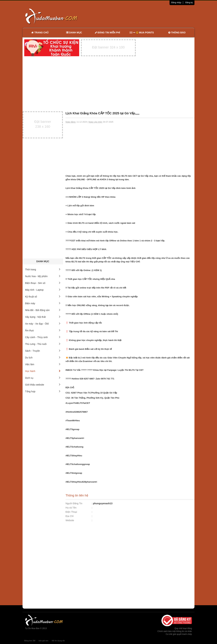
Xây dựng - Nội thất (43, 317)
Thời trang (43, 269)
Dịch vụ (43, 378)
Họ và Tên (71, 508)
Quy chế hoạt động (183, 628)
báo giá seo (43, 641)
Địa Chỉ (70, 516)
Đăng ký (189, 3)
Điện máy (43, 303)
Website (70, 520)
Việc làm (43, 364)
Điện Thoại (71, 512)
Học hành (43, 371)
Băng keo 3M (30, 641)
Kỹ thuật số (43, 297)
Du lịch (43, 358)
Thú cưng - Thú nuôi (43, 344)
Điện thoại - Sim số (43, 283)
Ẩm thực (43, 330)
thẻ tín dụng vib (58, 641)
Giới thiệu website (43, 385)
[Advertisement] (144, 16)
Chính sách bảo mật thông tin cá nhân (175, 631)
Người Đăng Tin (74, 503)
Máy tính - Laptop (43, 290)
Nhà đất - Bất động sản (43, 310)
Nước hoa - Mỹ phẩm (43, 276)
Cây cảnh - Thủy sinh (43, 337)
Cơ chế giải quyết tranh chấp (179, 634)
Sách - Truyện (43, 351)
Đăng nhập (176, 3)
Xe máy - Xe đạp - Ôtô (43, 324)
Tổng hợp (43, 391)
